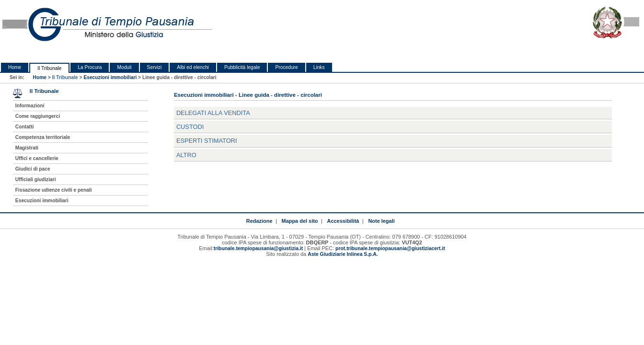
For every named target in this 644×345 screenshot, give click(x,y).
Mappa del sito (300, 221)
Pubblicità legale (242, 67)
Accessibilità (343, 221)
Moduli (124, 67)
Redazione (259, 221)
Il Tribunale (49, 68)
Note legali (381, 221)
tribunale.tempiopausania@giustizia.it (259, 248)
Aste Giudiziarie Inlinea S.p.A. (343, 254)
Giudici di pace (33, 169)
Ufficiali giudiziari (36, 179)
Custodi (190, 127)
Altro (186, 155)
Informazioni (30, 106)
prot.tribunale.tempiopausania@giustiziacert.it (390, 248)
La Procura (90, 67)
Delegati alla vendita (213, 113)
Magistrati (27, 148)
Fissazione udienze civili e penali (54, 190)
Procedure (286, 67)
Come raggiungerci (38, 116)
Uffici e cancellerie (37, 158)
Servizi (155, 67)
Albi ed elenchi (193, 67)
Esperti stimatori (207, 141)
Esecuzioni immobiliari (110, 77)
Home (15, 67)
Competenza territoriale (43, 137)
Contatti (25, 127)
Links (319, 67)
